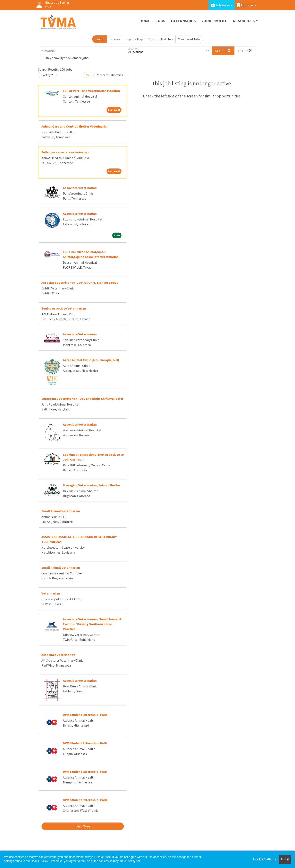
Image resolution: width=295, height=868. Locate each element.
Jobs (160, 21)
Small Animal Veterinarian (61, 511)
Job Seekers (222, 5)
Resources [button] (244, 21)
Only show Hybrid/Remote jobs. (67, 58)
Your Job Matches (161, 39)
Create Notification (110, 75)
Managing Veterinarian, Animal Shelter (92, 485)
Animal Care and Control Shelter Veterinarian (75, 126)
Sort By (46, 75)
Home (145, 21)
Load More (83, 826)
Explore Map (134, 39)
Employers (247, 5)
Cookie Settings (264, 859)
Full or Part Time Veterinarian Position (91, 91)
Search (100, 39)
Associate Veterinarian (80, 188)
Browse (115, 39)
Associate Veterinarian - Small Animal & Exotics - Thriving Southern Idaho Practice (92, 624)
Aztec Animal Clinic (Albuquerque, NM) (91, 360)
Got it (285, 859)
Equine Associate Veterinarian (64, 308)
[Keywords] (83, 51)
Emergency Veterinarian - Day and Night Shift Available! (82, 399)
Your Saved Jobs (189, 39)
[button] (245, 51)
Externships (183, 21)
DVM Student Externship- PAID (85, 715)
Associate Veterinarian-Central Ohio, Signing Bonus (80, 283)
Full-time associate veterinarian (65, 152)
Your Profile (215, 21)
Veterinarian (51, 593)
